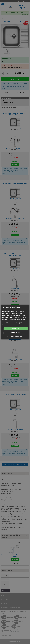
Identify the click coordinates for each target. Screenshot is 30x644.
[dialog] (15, 322)
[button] (15, 337)
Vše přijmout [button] (16, 328)
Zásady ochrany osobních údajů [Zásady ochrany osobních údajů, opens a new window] (11, 325)
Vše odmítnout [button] (16, 333)
